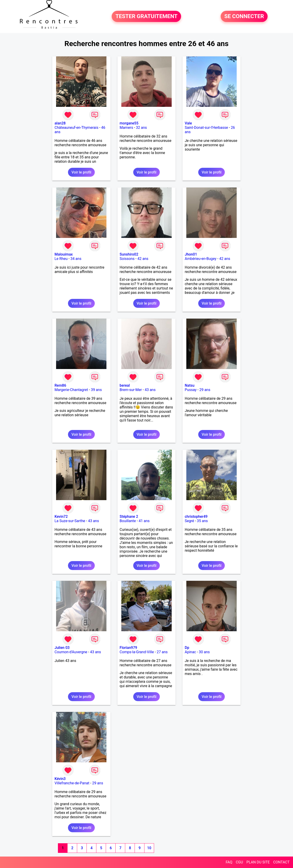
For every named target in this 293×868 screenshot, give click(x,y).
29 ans (205, 390)
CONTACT (281, 862)
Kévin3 (60, 779)
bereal (125, 385)
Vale (188, 123)
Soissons (127, 259)
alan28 (60, 123)
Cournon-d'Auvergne (71, 652)
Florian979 (129, 648)
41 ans (144, 521)
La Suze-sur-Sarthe (70, 521)
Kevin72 (61, 517)
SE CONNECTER (244, 17)
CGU (239, 862)
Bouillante (128, 521)
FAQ (229, 862)
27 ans (162, 652)
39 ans (96, 390)
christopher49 (196, 517)
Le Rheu (61, 259)
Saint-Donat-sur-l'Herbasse (206, 128)
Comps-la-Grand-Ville (137, 652)
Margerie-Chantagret (71, 390)
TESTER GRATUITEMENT (146, 17)
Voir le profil (81, 172)
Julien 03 (62, 648)
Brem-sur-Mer (131, 390)
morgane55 (129, 123)
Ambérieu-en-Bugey (201, 259)
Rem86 (60, 385)
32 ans (141, 128)
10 (149, 848)
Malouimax (64, 254)
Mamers (126, 128)
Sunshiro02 (129, 254)
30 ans (204, 652)
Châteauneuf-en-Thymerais (76, 128)
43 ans (150, 390)
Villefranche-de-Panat (72, 783)
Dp (187, 648)
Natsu (190, 385)
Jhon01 (191, 254)
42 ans (143, 259)
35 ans (202, 521)
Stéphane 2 (129, 517)
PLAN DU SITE (258, 862)
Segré (189, 521)
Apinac (190, 652)
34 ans (76, 259)
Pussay (191, 390)
